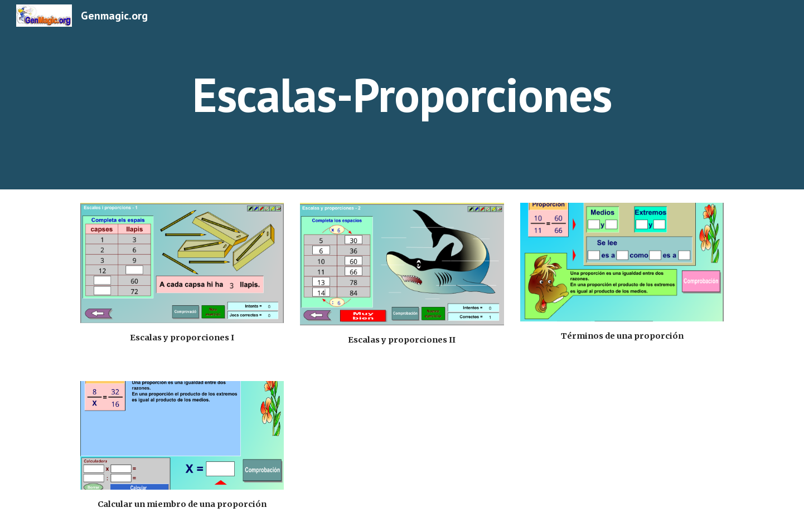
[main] (402, 94)
